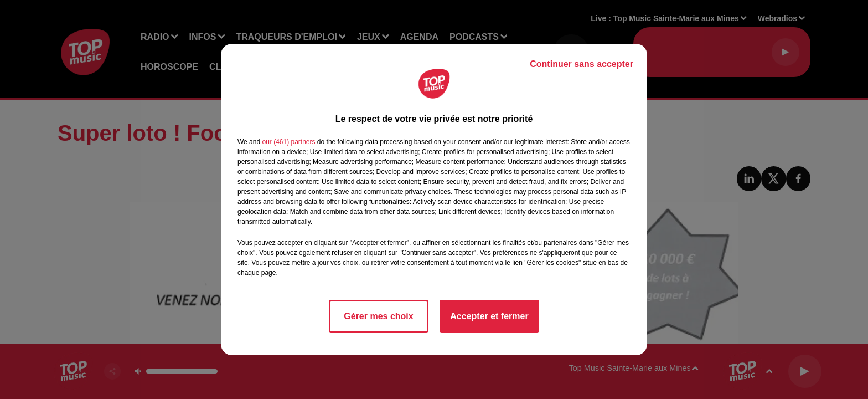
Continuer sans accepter (582, 64)
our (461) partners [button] (288, 142)
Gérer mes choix (378, 316)
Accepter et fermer (489, 316)
